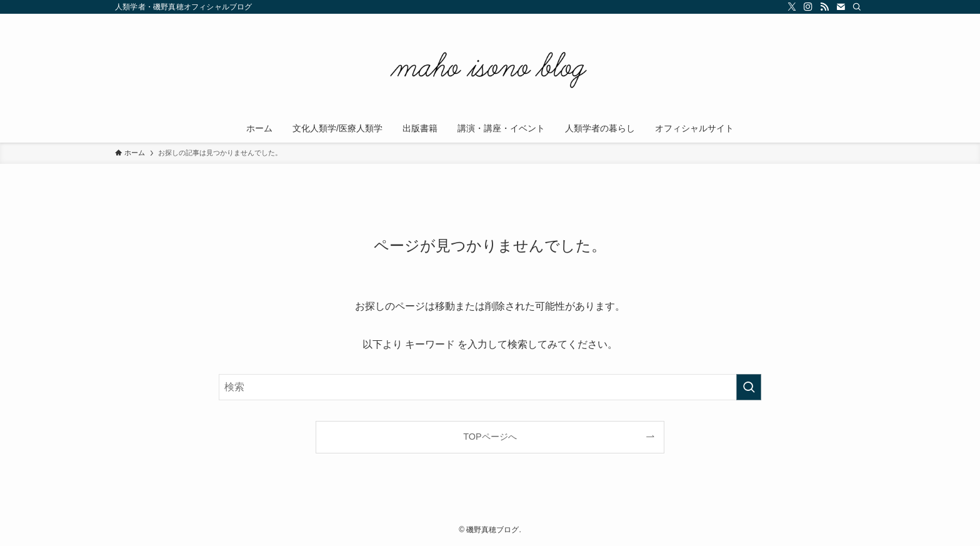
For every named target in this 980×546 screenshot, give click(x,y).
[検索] (857, 7)
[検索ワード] (490, 387)
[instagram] (808, 7)
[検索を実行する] (749, 387)
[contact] (841, 7)
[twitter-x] (792, 7)
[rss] (824, 7)
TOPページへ (490, 437)
